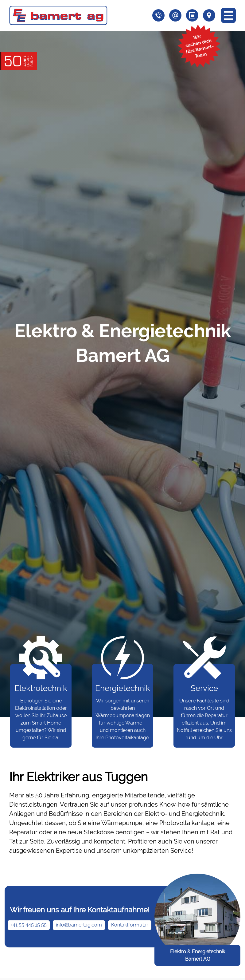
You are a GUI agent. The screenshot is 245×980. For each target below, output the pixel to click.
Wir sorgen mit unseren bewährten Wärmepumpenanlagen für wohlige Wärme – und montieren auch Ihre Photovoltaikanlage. (122, 702)
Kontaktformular (130, 925)
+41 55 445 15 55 (29, 925)
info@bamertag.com (79, 925)
